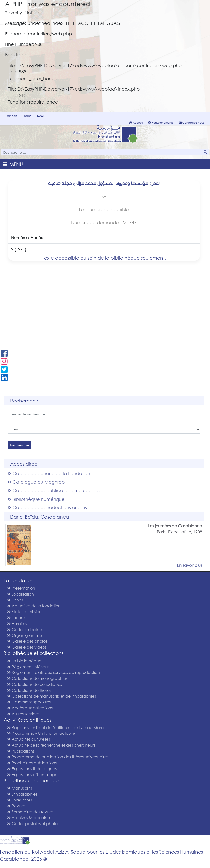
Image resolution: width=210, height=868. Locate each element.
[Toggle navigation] (14, 164)
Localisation (21, 594)
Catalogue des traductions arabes (47, 507)
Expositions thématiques (32, 769)
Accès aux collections (30, 708)
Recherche (20, 445)
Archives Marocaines (29, 818)
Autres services (23, 714)
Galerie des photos (27, 641)
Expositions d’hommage (32, 775)
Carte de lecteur (25, 629)
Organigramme (24, 635)
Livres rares (20, 800)
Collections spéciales (29, 702)
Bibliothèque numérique (36, 499)
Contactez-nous (191, 123)
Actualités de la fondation (34, 606)
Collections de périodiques (35, 684)
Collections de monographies (37, 678)
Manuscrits (20, 788)
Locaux (16, 618)
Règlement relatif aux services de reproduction (54, 672)
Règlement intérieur (28, 667)
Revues (16, 806)
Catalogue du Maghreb (36, 482)
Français (11, 116)
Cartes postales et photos (33, 823)
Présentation (21, 588)
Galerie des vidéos (27, 647)
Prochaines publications (32, 763)
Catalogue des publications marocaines (54, 490)
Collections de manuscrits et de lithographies (52, 696)
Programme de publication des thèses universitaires (58, 757)
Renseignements (161, 123)
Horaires (17, 623)
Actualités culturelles (29, 739)
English (27, 116)
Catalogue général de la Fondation (49, 473)
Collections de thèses (29, 690)
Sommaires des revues (30, 812)
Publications (21, 751)
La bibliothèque (24, 661)
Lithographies (22, 794)
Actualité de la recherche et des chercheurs (51, 745)
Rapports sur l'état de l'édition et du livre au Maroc (57, 727)
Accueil (136, 123)
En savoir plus (189, 565)
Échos (15, 600)
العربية (40, 116)
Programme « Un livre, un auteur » (41, 733)
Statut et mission (24, 612)
